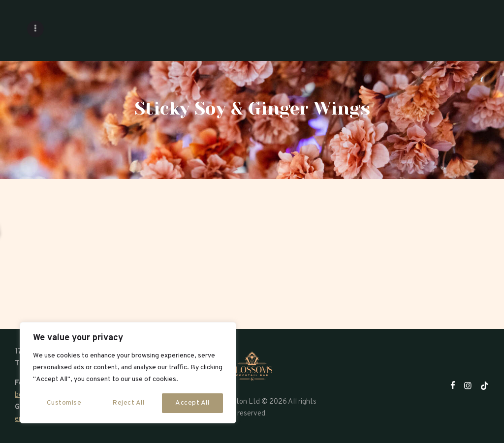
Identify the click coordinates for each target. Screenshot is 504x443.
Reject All (128, 403)
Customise (64, 403)
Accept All (192, 403)
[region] (128, 373)
